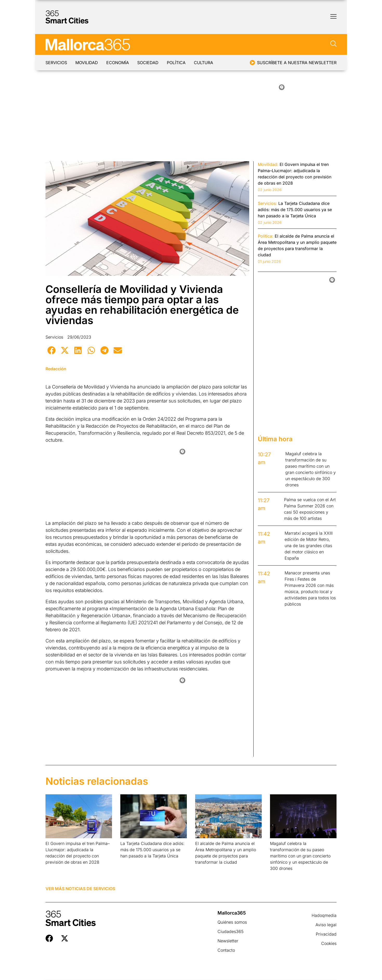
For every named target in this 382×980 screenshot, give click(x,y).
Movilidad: (268, 164)
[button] (51, 350)
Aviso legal (326, 925)
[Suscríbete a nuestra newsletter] (252, 63)
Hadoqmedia (324, 915)
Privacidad (326, 934)
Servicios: (267, 203)
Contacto (226, 950)
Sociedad (157, 63)
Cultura (219, 63)
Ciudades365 (230, 931)
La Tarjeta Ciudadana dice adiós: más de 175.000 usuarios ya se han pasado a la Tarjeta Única (152, 850)
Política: (266, 236)
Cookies (329, 943)
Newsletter (228, 941)
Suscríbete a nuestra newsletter (297, 63)
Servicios (56, 63)
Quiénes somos (232, 922)
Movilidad (90, 63)
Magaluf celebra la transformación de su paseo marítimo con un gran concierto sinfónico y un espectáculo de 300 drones (300, 856)
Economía (124, 63)
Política (189, 63)
